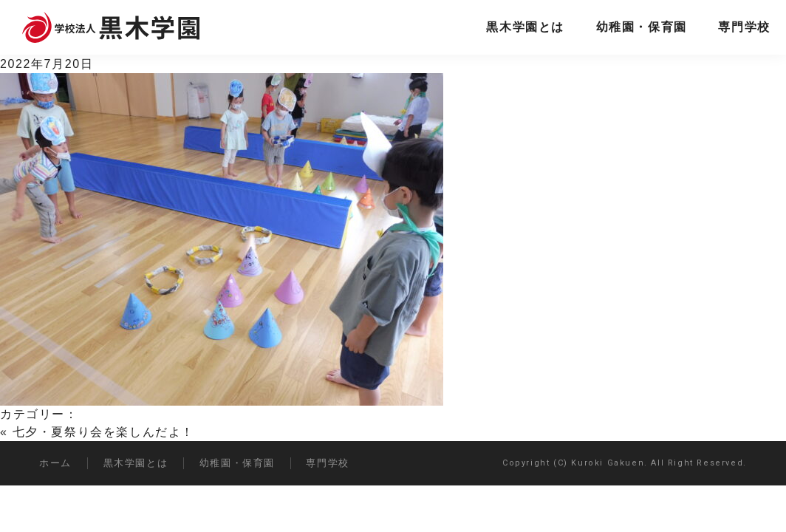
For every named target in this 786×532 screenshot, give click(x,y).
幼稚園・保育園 (642, 27)
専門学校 (744, 27)
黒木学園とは (525, 27)
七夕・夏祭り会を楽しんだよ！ (103, 432)
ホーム (55, 463)
